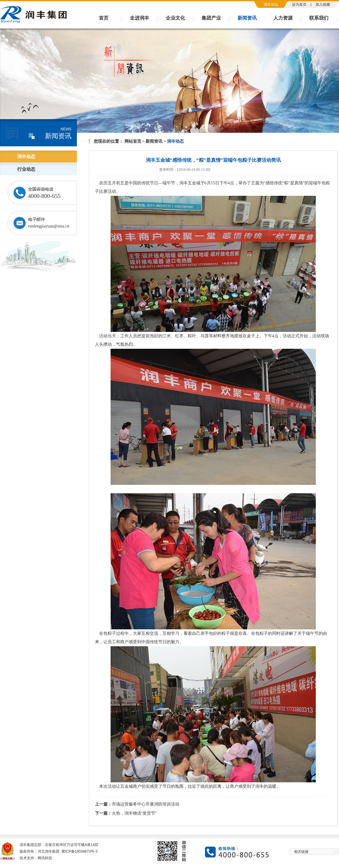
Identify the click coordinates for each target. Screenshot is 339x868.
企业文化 (175, 18)
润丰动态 (26, 157)
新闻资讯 (247, 18)
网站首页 (133, 141)
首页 (104, 18)
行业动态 (26, 169)
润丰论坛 (271, 5)
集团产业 (211, 18)
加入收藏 (323, 5)
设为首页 (299, 5)
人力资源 (283, 18)
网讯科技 (45, 858)
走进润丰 (140, 18)
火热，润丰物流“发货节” (134, 813)
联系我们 (319, 18)
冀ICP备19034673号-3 (80, 851)
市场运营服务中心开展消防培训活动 (146, 804)
